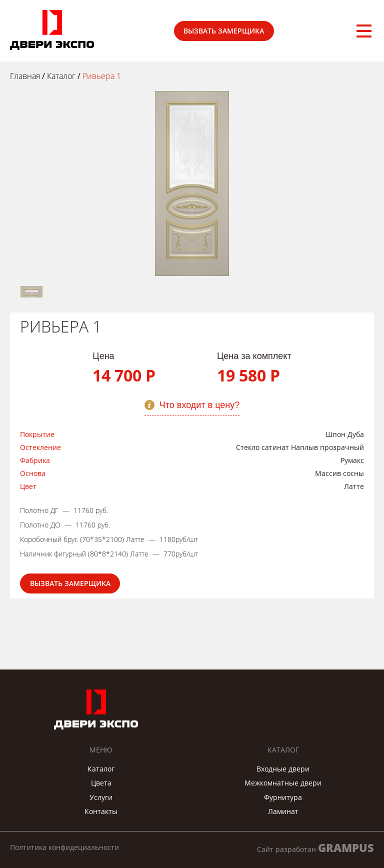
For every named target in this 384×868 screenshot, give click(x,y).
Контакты (101, 811)
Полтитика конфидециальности (64, 847)
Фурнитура (283, 797)
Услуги (101, 797)
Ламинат (283, 811)
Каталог (101, 769)
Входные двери (283, 769)
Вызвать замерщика (224, 31)
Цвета (101, 783)
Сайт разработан (315, 848)
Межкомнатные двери (283, 783)
